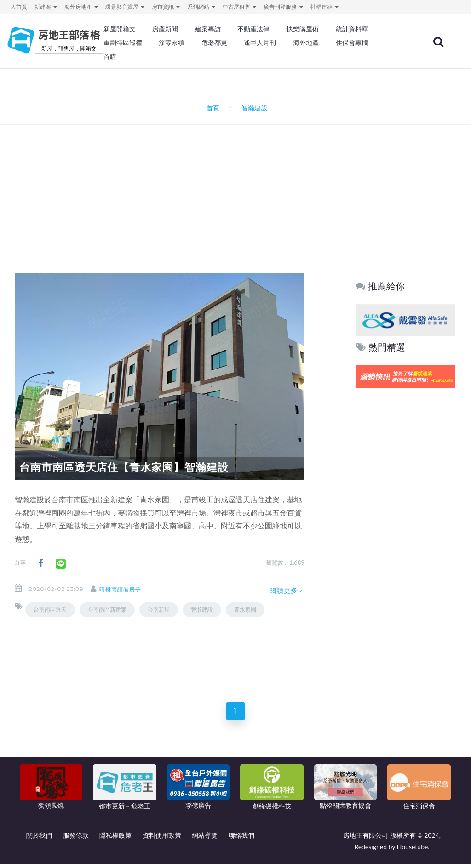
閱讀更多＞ (287, 590)
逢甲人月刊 (260, 43)
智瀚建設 (202, 610)
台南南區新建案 (107, 610)
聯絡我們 (241, 839)
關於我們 (39, 839)
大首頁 (19, 7)
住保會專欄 (352, 43)
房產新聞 (165, 29)
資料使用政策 (162, 839)
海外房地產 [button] (81, 7)
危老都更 (214, 43)
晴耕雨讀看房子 (129, 589)
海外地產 (306, 43)
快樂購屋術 (303, 29)
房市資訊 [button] (166, 7)
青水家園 (245, 610)
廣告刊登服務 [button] (283, 7)
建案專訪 (208, 29)
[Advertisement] (238, 187)
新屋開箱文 (120, 29)
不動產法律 (253, 29)
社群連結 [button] (325, 7)
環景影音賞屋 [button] (125, 7)
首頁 (211, 108)
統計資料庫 (352, 29)
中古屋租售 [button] (239, 7)
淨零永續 (172, 43)
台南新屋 (159, 610)
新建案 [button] (46, 7)
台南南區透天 (50, 610)
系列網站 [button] (201, 7)
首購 (110, 57)
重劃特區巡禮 (123, 43)
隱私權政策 (115, 839)
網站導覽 (205, 839)
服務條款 (76, 839)
